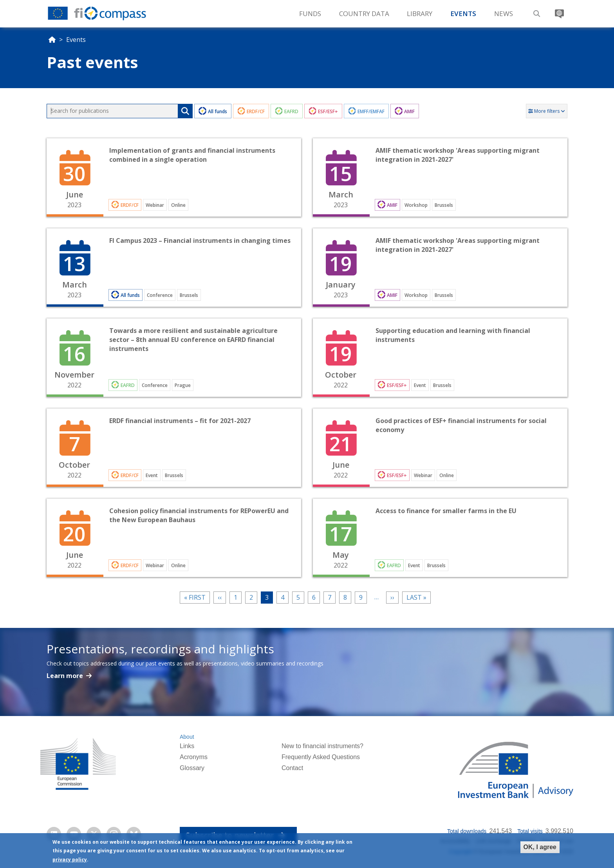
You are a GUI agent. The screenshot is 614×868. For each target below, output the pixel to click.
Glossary (192, 768)
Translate (558, 11)
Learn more (66, 676)
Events (463, 14)
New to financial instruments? (322, 746)
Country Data (364, 14)
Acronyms (194, 757)
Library (420, 14)
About (187, 737)
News (504, 14)
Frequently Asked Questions (321, 757)
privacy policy (70, 860)
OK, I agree (540, 847)
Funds (310, 14)
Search (536, 11)
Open (174, 177)
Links (187, 746)
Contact (292, 768)
